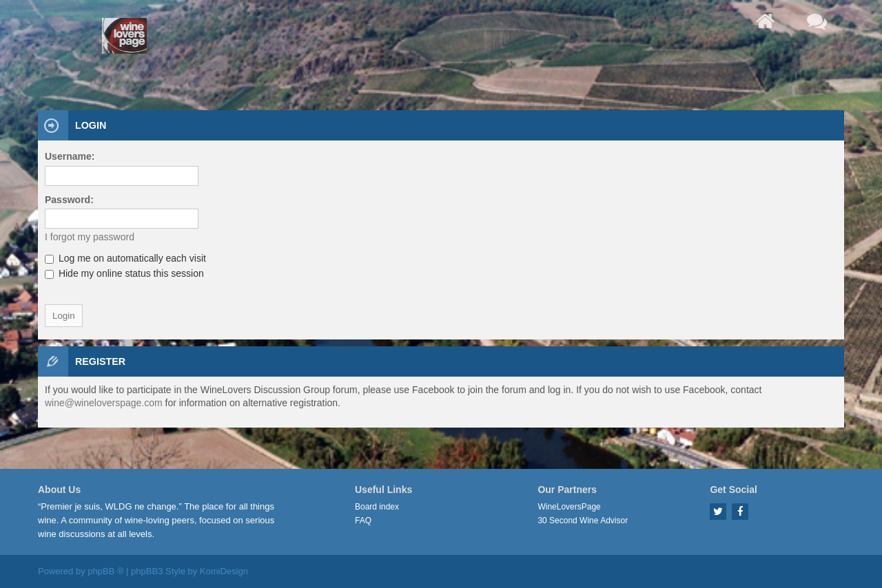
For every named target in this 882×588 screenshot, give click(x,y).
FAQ (363, 521)
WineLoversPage (569, 507)
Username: (70, 156)
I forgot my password (90, 237)
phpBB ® (105, 571)
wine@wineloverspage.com (104, 403)
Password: (69, 200)
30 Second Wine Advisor (583, 521)
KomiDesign (224, 571)
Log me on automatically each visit (125, 258)
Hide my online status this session (124, 273)
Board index (377, 507)
